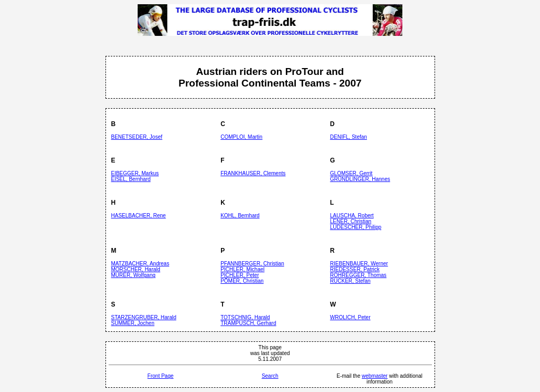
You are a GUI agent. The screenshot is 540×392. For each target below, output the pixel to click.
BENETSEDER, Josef (137, 137)
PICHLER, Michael (242, 269)
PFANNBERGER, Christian (252, 264)
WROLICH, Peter (350, 317)
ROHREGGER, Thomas (358, 275)
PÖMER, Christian (242, 281)
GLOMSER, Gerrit (351, 173)
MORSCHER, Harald (136, 269)
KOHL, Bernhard (240, 216)
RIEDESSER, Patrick (355, 269)
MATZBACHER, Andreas (140, 264)
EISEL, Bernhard (131, 179)
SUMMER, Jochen (133, 323)
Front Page (161, 376)
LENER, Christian (351, 221)
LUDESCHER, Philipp (356, 227)
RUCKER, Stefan (350, 281)
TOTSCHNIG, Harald (245, 317)
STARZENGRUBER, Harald (144, 317)
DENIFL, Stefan (349, 137)
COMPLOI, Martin (241, 137)
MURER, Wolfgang (133, 275)
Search (270, 376)
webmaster (375, 376)
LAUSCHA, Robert (352, 216)
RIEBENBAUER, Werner (359, 264)
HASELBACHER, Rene (139, 216)
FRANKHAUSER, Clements (253, 173)
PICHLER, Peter (240, 275)
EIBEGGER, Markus (135, 173)
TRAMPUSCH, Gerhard (248, 323)
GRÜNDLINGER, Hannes (360, 179)
